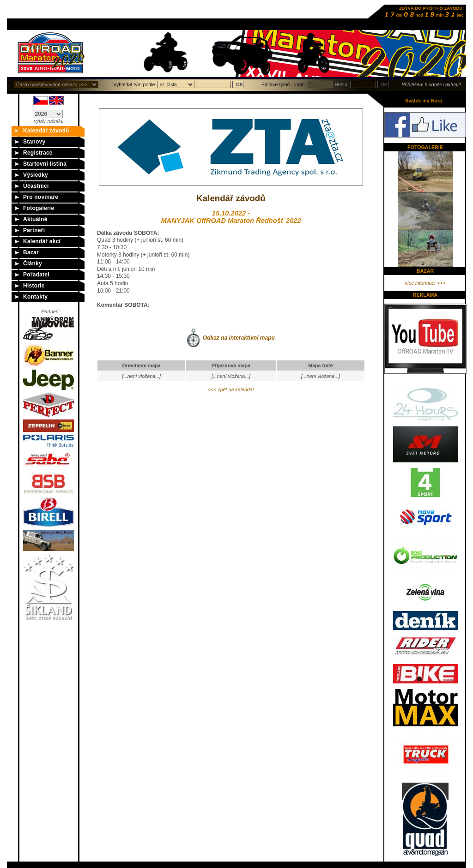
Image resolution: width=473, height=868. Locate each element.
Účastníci (36, 186)
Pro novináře (41, 197)
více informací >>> (425, 283)
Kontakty (35, 297)
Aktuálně (35, 219)
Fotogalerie (39, 208)
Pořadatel (36, 275)
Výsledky (36, 175)
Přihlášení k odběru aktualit (431, 84)
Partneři (34, 230)
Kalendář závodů (46, 131)
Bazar (31, 252)
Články (33, 263)
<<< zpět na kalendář (231, 389)
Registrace (38, 153)
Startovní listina (45, 164)
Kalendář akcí (42, 241)
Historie (34, 286)
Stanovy (34, 142)
